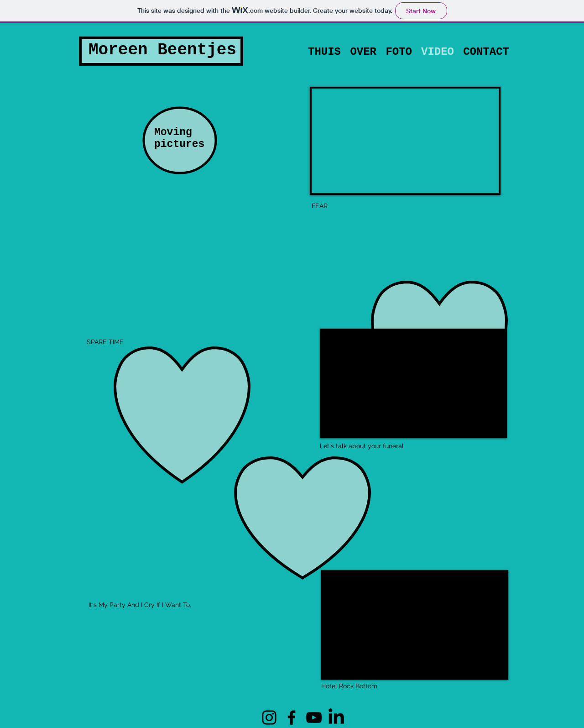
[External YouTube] (413, 383)
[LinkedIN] (336, 718)
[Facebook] (292, 718)
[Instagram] (269, 718)
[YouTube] (314, 718)
